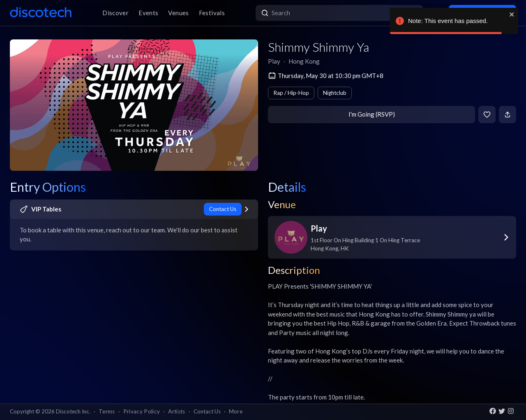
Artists (176, 411)
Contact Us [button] (207, 411)
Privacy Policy (142, 411)
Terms (107, 411)
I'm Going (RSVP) (372, 114)
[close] (512, 14)
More (236, 411)
